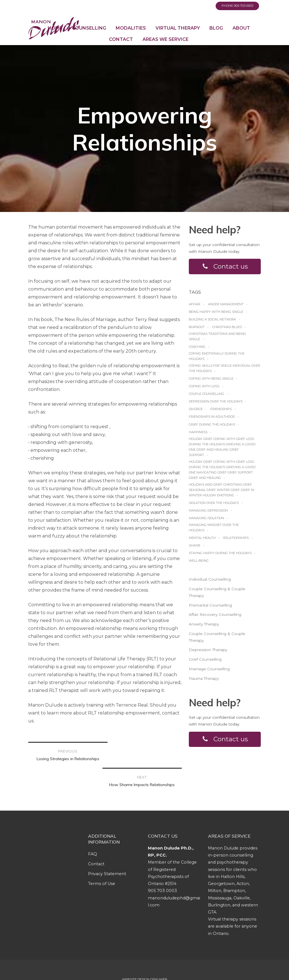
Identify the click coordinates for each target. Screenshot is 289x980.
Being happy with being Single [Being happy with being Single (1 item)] (216, 312)
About (241, 28)
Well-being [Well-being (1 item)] (199, 561)
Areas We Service (166, 39)
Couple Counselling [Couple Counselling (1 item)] (206, 394)
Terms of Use (102, 864)
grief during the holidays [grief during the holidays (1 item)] (212, 424)
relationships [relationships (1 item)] (236, 538)
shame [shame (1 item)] (195, 545)
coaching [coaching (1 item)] (197, 347)
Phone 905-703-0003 (237, 6)
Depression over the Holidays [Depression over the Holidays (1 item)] (216, 402)
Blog (216, 28)
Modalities (131, 28)
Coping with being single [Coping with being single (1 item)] (211, 379)
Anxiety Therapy (204, 624)
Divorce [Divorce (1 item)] (196, 409)
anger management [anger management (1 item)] (226, 304)
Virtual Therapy (178, 28)
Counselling (89, 28)
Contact (121, 39)
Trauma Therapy (204, 678)
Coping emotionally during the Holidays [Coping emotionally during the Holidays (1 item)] (217, 356)
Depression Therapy (208, 650)
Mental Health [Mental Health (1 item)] (202, 538)
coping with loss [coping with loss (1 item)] (204, 386)
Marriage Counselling (209, 669)
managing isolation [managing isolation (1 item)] (206, 518)
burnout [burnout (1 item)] (197, 327)
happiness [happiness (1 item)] (198, 432)
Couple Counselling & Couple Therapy (217, 592)
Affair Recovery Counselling (215, 615)
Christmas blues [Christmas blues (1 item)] (227, 327)
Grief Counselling (205, 660)
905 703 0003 (162, 871)
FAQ (93, 835)
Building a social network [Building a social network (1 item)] (213, 319)
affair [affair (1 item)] (195, 304)
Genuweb (159, 960)
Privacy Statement (107, 855)
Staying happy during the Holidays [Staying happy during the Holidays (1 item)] (220, 553)
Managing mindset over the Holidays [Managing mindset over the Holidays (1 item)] (214, 527)
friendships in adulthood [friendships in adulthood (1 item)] (212, 417)
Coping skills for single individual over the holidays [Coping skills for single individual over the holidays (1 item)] (225, 369)
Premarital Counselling (210, 605)
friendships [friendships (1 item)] (221, 409)
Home (55, 28)
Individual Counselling (210, 579)
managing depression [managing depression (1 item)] (208, 510)
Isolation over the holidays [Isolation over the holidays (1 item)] (214, 503)
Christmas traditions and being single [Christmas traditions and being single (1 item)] (217, 336)
